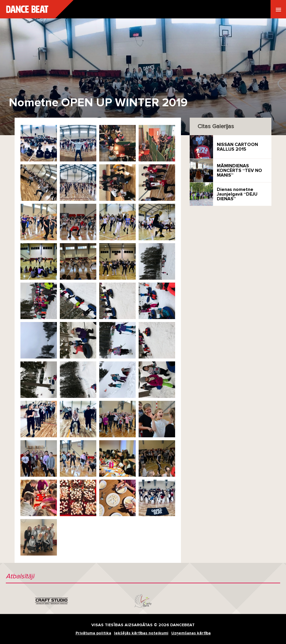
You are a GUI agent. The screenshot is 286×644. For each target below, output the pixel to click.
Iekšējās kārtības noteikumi (141, 633)
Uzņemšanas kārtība (191, 633)
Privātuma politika (93, 633)
